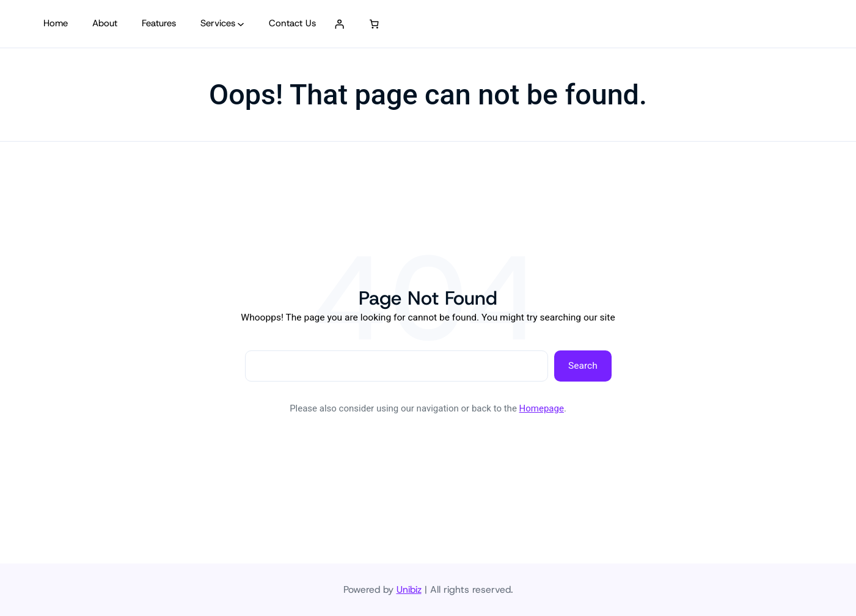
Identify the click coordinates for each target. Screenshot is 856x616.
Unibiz (409, 589)
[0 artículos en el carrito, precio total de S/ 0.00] (374, 24)
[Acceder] (339, 24)
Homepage (542, 408)
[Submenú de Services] (241, 24)
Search (583, 366)
